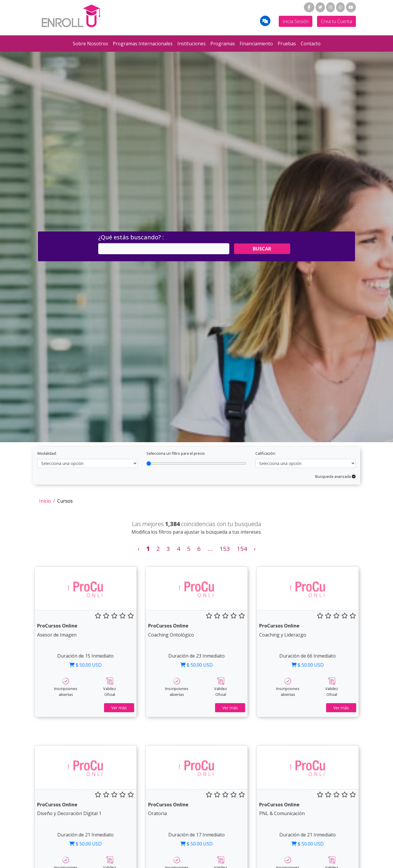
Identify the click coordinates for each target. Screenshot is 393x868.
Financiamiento (256, 44)
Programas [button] (223, 44)
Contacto (311, 44)
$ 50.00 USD (85, 665)
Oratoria (157, 813)
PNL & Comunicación (282, 813)
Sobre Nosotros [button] (90, 44)
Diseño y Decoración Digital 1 (69, 813)
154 (242, 549)
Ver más (119, 708)
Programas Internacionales (143, 44)
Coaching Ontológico (171, 635)
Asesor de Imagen (57, 635)
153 (225, 549)
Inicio (45, 501)
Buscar (262, 249)
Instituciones (192, 44)
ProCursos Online (57, 626)
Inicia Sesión (296, 21)
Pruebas (287, 44)
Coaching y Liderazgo (283, 635)
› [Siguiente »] (255, 549)
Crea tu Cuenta (336, 21)
